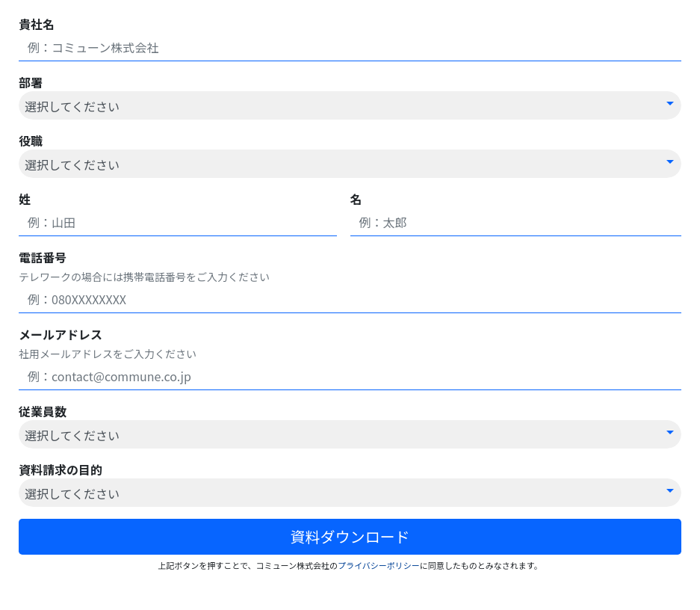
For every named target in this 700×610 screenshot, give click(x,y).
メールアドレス (61, 334)
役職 (31, 141)
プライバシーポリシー (379, 565)
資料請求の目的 (61, 469)
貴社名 (37, 24)
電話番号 (43, 257)
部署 (31, 82)
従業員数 (43, 411)
